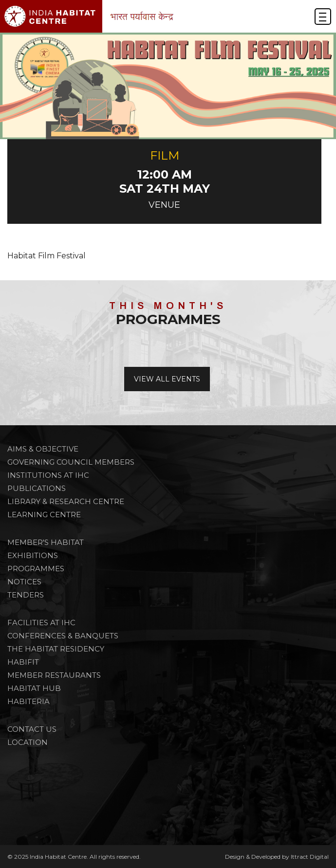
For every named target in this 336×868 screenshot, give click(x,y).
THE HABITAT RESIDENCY (56, 649)
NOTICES (24, 582)
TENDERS (26, 595)
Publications (37, 488)
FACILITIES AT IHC (41, 623)
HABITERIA (28, 701)
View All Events (167, 379)
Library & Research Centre (66, 501)
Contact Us (32, 729)
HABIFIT (23, 662)
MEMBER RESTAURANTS (54, 675)
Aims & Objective (43, 449)
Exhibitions (33, 555)
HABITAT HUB (34, 688)
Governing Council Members (71, 462)
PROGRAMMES (36, 569)
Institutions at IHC (48, 475)
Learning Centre (44, 515)
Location (28, 742)
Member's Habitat (46, 542)
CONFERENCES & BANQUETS (63, 636)
